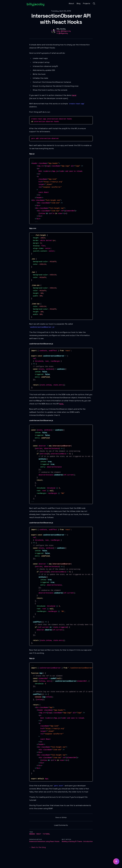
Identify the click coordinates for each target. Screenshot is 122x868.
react (39, 834)
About (71, 3)
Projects (87, 3)
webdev (32, 834)
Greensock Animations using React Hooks (44, 841)
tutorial (46, 834)
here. (61, 404)
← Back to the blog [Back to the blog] (37, 847)
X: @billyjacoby (62, 33)
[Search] (94, 4)
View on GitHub (61, 817)
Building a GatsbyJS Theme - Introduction (77, 841)
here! (74, 95)
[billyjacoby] (36, 4)
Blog (79, 3)
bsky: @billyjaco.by (64, 31)
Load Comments (61, 825)
